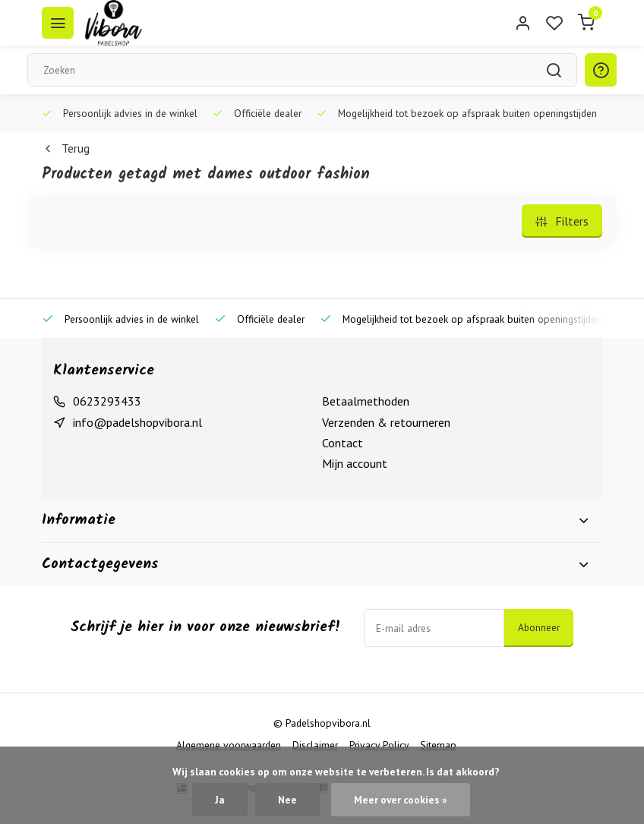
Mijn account (355, 463)
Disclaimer (315, 745)
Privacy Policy (379, 745)
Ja (220, 800)
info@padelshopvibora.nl (137, 422)
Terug (66, 148)
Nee (287, 800)
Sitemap (438, 745)
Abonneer (539, 627)
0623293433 (107, 401)
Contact (343, 443)
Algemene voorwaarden (229, 745)
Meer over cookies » (401, 800)
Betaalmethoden (366, 401)
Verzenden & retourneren (386, 422)
